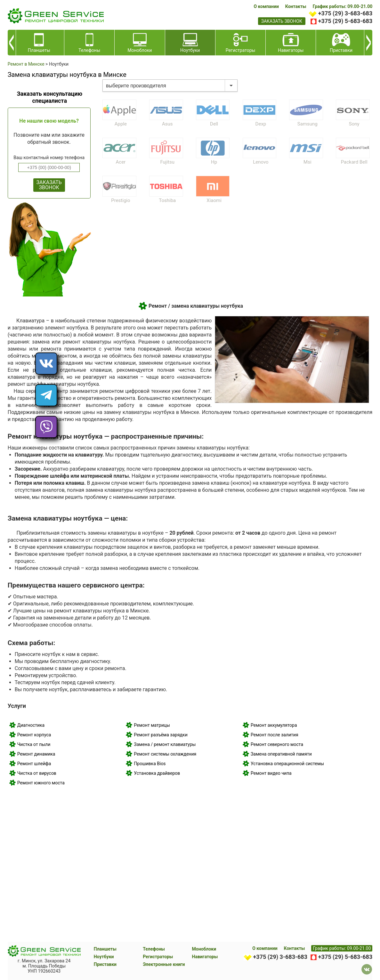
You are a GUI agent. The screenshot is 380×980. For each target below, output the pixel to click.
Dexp (261, 124)
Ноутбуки (104, 957)
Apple (121, 124)
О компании (266, 6)
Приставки (105, 964)
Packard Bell (354, 162)
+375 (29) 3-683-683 (345, 13)
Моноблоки (204, 949)
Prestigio (121, 200)
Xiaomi (214, 200)
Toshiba (167, 200)
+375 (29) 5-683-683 (345, 21)
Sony (354, 124)
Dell (214, 124)
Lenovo (261, 162)
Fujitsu (167, 162)
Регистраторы (158, 957)
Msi (307, 162)
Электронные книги (164, 964)
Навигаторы (205, 957)
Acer (121, 162)
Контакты (296, 6)
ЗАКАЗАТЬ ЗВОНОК (49, 185)
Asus (167, 124)
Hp (214, 162)
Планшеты (105, 949)
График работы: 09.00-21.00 (343, 6)
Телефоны (154, 949)
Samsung (307, 124)
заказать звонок (282, 21)
